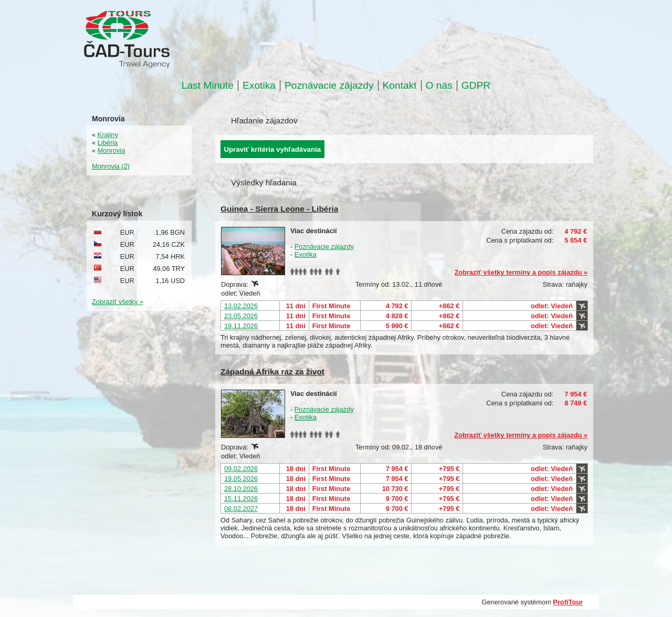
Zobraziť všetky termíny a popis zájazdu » (521, 272)
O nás (439, 86)
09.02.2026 (241, 469)
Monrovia (112, 150)
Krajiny (108, 135)
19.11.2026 (241, 326)
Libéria (108, 143)
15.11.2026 (241, 499)
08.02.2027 (241, 509)
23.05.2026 (241, 316)
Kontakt (400, 86)
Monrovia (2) (111, 166)
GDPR (476, 86)
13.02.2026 (241, 306)
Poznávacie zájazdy (329, 86)
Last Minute (208, 86)
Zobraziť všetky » (118, 302)
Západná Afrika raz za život (272, 372)
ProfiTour (568, 602)
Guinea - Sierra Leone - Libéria (279, 209)
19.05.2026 (241, 479)
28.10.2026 (241, 489)
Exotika (259, 86)
